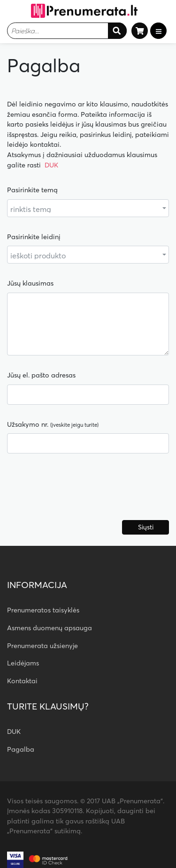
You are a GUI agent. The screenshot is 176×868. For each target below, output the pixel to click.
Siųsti (146, 527)
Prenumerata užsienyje (42, 646)
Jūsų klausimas (30, 283)
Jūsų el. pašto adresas (41, 375)
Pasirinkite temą (32, 190)
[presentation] (78, 491)
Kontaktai (22, 681)
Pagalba (21, 749)
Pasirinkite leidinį (34, 237)
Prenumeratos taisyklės (43, 610)
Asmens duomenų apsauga (50, 628)
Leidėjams (23, 663)
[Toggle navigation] (158, 31)
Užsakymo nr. (53, 424)
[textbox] (57, 31)
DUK (51, 165)
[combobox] (67, 31)
